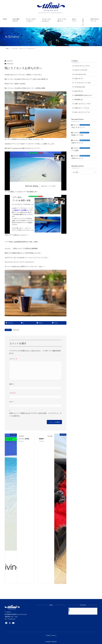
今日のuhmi (10, 64)
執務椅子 (42, 439)
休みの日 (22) (79, 91)
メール (12, 393)
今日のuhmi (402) (80, 87)
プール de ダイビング (85, 125)
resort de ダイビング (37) (82, 66)
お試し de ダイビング (78, 127)
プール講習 (75, 151)
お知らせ (83, 22)
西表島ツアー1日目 (78, 135)
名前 (12, 384)
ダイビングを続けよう (62, 20)
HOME (5, 19)
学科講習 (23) (79, 100)
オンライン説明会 (24, 439)
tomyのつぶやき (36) (81, 70)
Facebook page (83, 610)
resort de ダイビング (84, 133)
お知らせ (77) (79, 79)
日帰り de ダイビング (85, 140)
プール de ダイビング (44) (82, 83)
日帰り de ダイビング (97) (82, 104)
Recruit (54, 635)
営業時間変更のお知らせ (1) (83, 95)
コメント (13, 359)
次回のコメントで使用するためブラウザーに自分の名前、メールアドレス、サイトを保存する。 (35, 415)
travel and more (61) (80, 74)
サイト (11, 402)
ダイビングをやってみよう (31, 20)
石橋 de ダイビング (78, 143)
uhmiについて (74, 20)
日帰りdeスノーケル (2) (82, 108)
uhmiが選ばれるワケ (16, 20)
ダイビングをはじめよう (46, 20)
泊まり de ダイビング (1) (82, 112)
